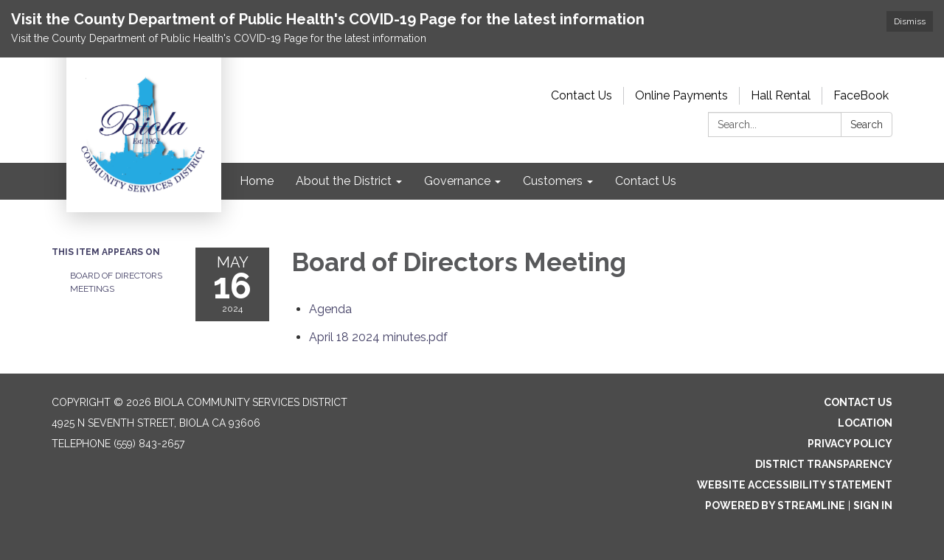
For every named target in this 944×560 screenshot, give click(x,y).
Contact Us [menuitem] (646, 181)
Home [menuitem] (257, 181)
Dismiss (910, 21)
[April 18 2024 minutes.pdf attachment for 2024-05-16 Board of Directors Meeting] (378, 337)
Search (867, 125)
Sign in (873, 505)
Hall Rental (781, 95)
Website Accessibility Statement (795, 485)
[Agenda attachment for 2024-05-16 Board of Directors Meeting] (330, 309)
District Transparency (824, 464)
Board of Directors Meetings (116, 282)
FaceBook (861, 95)
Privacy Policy (850, 444)
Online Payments (681, 95)
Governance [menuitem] (457, 181)
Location (865, 423)
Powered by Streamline (775, 505)
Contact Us (582, 95)
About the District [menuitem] (344, 181)
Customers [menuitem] (553, 181)
